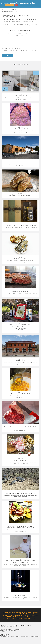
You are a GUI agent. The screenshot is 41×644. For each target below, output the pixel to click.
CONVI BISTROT (20, 595)
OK (16, 5)
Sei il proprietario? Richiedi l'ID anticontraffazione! (19, 20)
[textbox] (20, 329)
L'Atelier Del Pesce (20, 259)
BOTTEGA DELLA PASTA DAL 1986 (20, 394)
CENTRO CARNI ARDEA (20, 129)
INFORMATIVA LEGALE (7, 638)
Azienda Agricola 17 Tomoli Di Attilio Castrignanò (20, 225)
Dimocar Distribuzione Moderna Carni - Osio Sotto (20, 427)
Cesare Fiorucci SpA (20, 460)
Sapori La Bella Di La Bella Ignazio (20, 325)
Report (8, 55)
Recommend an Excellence (12, 48)
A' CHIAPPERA (20, 361)
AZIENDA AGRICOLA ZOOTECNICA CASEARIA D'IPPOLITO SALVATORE (20, 562)
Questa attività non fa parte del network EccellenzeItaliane (16, 16)
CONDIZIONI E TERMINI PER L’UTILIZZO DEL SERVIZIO (28, 637)
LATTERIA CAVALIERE (20, 96)
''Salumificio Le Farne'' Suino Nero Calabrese (20, 493)
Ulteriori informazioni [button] (10, 5)
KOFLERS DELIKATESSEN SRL (20, 30)
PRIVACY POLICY (11, 637)
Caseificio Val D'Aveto (20, 162)
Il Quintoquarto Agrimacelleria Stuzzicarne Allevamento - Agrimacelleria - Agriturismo (20, 527)
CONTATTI (3, 637)
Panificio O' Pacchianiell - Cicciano (20, 195)
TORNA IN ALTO (34, 640)
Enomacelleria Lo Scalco (20, 292)
